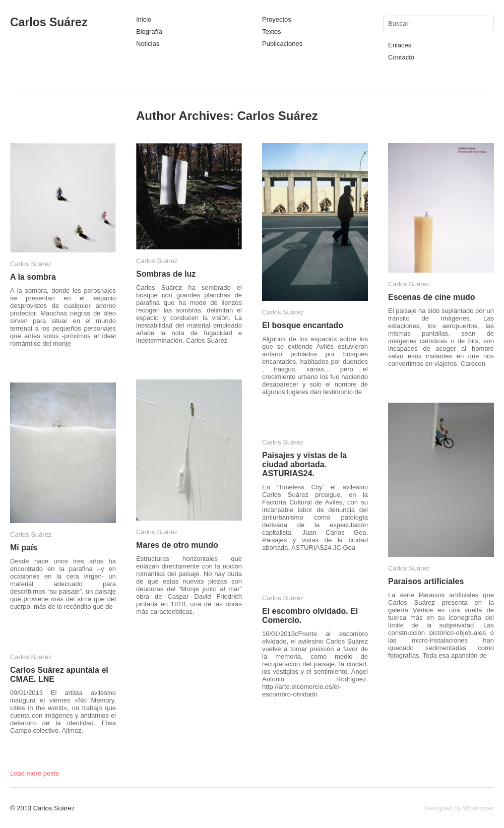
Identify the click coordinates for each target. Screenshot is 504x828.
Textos (272, 31)
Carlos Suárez (49, 22)
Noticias (148, 44)
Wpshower (479, 808)
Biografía (149, 31)
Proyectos (277, 19)
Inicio (144, 19)
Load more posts (35, 773)
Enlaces (400, 45)
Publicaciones (282, 44)
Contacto (401, 57)
